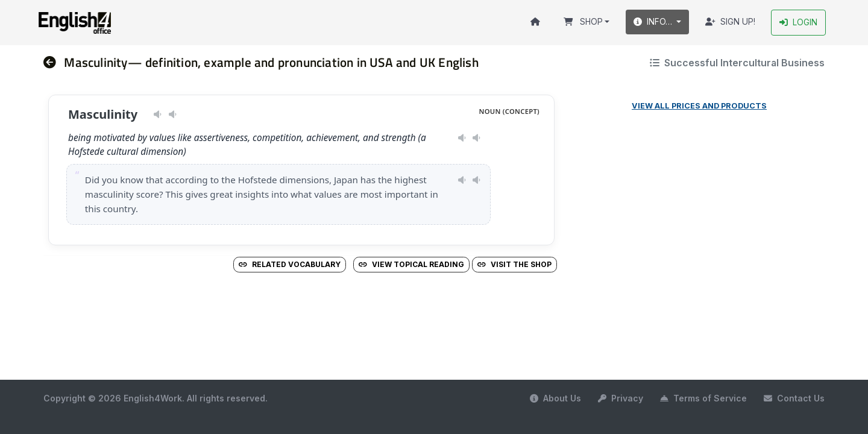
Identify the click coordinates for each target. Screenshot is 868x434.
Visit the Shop (514, 264)
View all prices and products (699, 106)
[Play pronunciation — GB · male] (173, 115)
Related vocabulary (290, 264)
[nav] (54, 62)
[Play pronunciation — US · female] (158, 115)
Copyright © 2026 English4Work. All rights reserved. (156, 398)
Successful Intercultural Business (737, 63)
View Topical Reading (411, 264)
